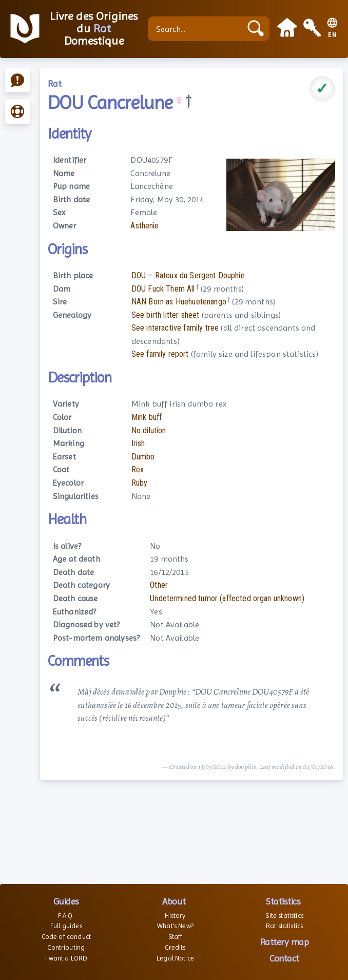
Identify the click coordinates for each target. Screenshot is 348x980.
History (175, 916)
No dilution (149, 430)
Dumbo (143, 457)
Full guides (66, 926)
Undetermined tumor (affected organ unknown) (227, 598)
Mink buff (147, 417)
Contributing (66, 947)
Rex (138, 469)
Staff (176, 937)
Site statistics (284, 916)
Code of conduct (66, 937)
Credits (175, 947)
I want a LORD (66, 958)
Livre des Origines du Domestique (94, 29)
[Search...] (197, 29)
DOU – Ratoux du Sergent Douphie (188, 275)
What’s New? (175, 926)
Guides (66, 901)
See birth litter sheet (166, 315)
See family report (160, 354)
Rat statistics (284, 926)
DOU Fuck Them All (163, 289)
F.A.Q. (66, 916)
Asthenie (144, 226)
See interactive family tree (175, 328)
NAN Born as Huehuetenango (179, 302)
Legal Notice (175, 958)
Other (159, 585)
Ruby (140, 483)
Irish (138, 443)
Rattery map (285, 942)
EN (332, 35)
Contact (284, 958)
